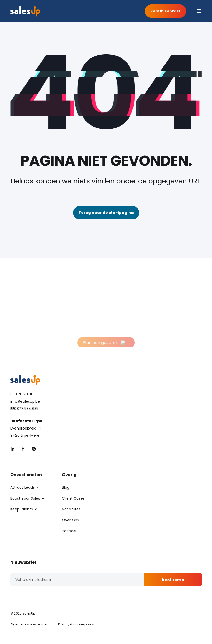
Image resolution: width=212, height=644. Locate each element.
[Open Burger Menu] (199, 11)
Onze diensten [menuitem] (26, 475)
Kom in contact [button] (166, 11)
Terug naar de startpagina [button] (106, 213)
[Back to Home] (25, 11)
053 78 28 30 (22, 394)
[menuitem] (22, 487)
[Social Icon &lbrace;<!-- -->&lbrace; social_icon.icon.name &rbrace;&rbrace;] (14, 449)
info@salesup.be (25, 401)
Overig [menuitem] (69, 475)
